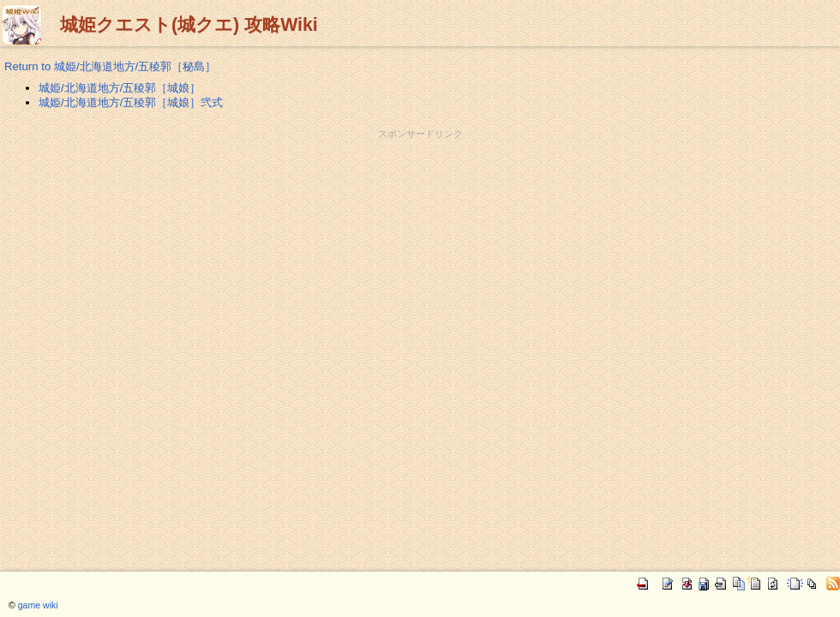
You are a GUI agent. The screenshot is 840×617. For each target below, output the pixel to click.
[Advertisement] (420, 179)
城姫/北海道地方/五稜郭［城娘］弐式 (131, 102)
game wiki (38, 605)
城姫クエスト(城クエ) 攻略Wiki (189, 25)
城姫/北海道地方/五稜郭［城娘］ (120, 88)
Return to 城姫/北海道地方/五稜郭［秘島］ (110, 66)
